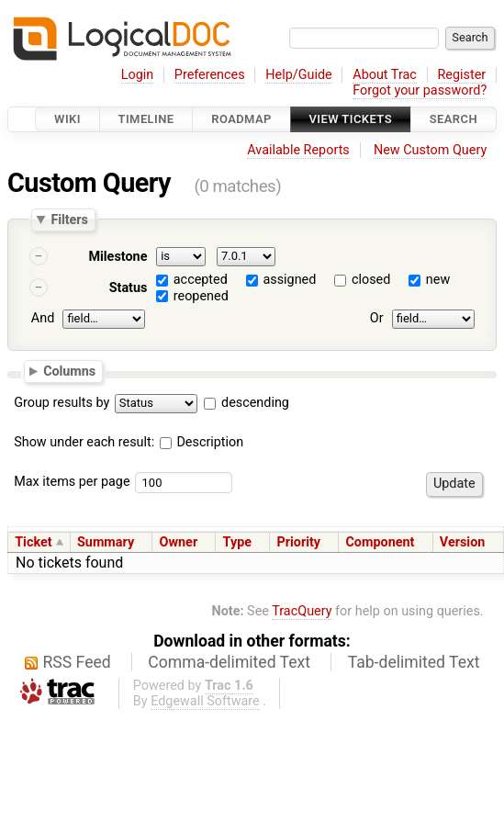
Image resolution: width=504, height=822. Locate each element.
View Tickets (351, 119)
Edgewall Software (205, 701)
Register (461, 75)
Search (454, 119)
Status (129, 288)
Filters (69, 220)
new (438, 280)
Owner (179, 542)
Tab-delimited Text (414, 662)
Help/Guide (298, 75)
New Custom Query (430, 150)
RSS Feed (77, 662)
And (43, 319)
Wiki (67, 119)
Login (138, 75)
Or (377, 319)
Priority (298, 542)
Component (380, 542)
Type (237, 542)
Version (463, 542)
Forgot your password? (420, 90)
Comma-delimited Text (229, 662)
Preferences (210, 75)
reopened (201, 296)
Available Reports (298, 150)
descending (255, 403)
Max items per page (72, 482)
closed (371, 280)
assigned (289, 280)
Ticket (33, 542)
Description (202, 442)
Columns (69, 371)
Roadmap (241, 119)
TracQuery (302, 611)
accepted (201, 280)
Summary (106, 542)
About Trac (385, 75)
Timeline (146, 119)
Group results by (62, 403)
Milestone (118, 257)
